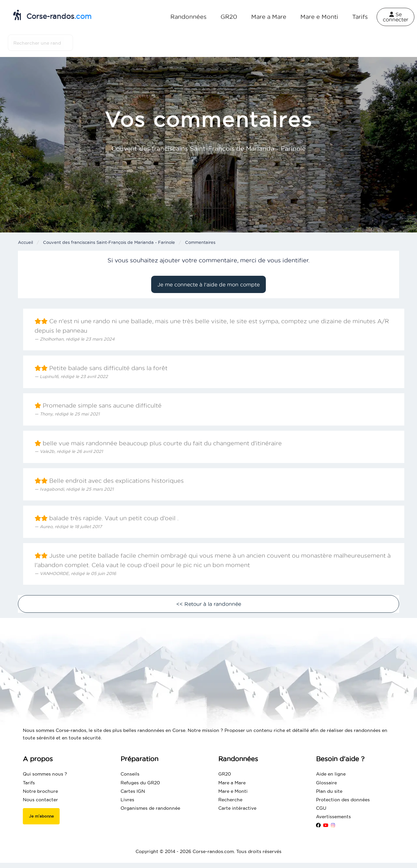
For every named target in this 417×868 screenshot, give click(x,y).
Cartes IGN (133, 791)
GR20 (229, 17)
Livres (127, 800)
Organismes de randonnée (150, 808)
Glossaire (326, 783)
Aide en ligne (331, 774)
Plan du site (329, 791)
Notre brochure (40, 791)
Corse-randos (52, 15)
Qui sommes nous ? (45, 774)
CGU (321, 808)
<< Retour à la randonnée (209, 604)
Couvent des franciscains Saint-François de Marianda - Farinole (109, 242)
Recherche (230, 800)
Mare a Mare (269, 17)
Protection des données (343, 800)
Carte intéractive (237, 808)
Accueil (25, 242)
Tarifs (360, 17)
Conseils (130, 774)
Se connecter (395, 17)
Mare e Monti (319, 17)
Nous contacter (40, 800)
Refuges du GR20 (140, 783)
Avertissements (333, 817)
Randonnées (188, 17)
